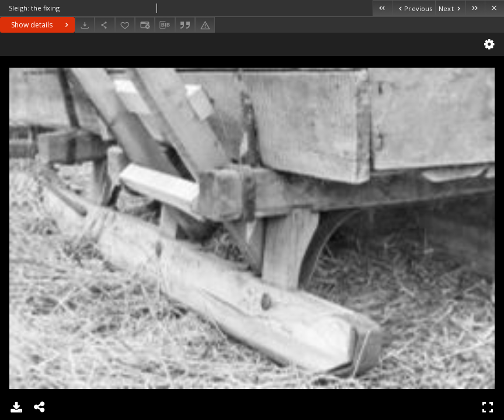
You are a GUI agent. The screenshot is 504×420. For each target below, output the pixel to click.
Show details (41, 25)
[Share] (105, 25)
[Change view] (145, 25)
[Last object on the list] (475, 8)
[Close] (494, 8)
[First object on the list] (382, 8)
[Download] (85, 25)
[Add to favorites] (125, 25)
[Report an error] (205, 25)
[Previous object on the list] (413, 8)
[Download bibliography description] (165, 25)
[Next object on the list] (450, 8)
